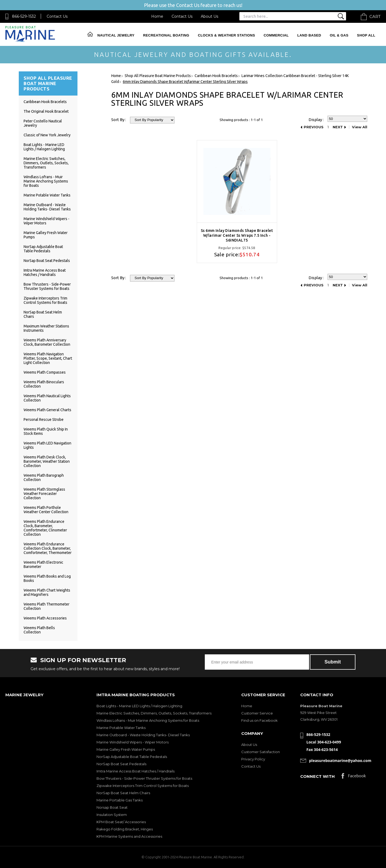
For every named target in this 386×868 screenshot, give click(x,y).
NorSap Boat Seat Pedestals (47, 261)
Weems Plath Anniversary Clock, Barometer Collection (47, 342)
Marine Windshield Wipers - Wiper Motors (133, 742)
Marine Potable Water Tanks (47, 195)
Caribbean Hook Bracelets (45, 102)
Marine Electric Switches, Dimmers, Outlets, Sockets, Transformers (46, 163)
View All (360, 127)
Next (338, 127)
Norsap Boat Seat (112, 807)
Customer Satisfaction (261, 752)
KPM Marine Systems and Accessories (129, 836)
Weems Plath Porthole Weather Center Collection (46, 510)
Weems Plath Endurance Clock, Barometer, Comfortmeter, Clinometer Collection (45, 528)
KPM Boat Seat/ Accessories (121, 822)
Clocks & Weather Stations (226, 35)
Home (157, 16)
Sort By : (119, 120)
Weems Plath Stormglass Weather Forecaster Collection (44, 494)
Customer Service (257, 713)
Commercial (276, 35)
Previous (314, 127)
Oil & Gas (339, 35)
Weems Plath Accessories (45, 618)
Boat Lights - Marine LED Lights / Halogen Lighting (44, 147)
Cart (375, 17)
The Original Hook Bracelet (46, 111)
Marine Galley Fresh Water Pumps (126, 749)
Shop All (366, 35)
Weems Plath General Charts (47, 410)
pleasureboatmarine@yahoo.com (340, 761)
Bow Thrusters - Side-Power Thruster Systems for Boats (47, 286)
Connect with (318, 776)
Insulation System (112, 815)
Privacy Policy (253, 759)
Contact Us (57, 16)
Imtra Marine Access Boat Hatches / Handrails (45, 272)
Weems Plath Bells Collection (39, 630)
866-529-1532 (24, 16)
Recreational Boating (166, 35)
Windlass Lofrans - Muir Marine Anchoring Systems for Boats (46, 181)
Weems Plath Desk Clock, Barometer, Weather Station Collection (47, 461)
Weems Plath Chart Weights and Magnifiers (47, 592)
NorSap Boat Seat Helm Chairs (123, 793)
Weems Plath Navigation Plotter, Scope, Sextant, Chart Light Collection (48, 358)
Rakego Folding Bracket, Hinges (125, 829)
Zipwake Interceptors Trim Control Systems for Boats (45, 300)
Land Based (309, 35)
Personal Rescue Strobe (44, 420)
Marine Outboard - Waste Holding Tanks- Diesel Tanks (47, 207)
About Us (209, 16)
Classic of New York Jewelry (47, 135)
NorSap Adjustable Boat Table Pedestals (43, 249)
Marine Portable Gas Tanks (120, 800)
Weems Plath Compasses (45, 372)
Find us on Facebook (259, 720)
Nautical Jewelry (116, 35)
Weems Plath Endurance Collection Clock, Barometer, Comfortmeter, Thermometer (48, 548)
